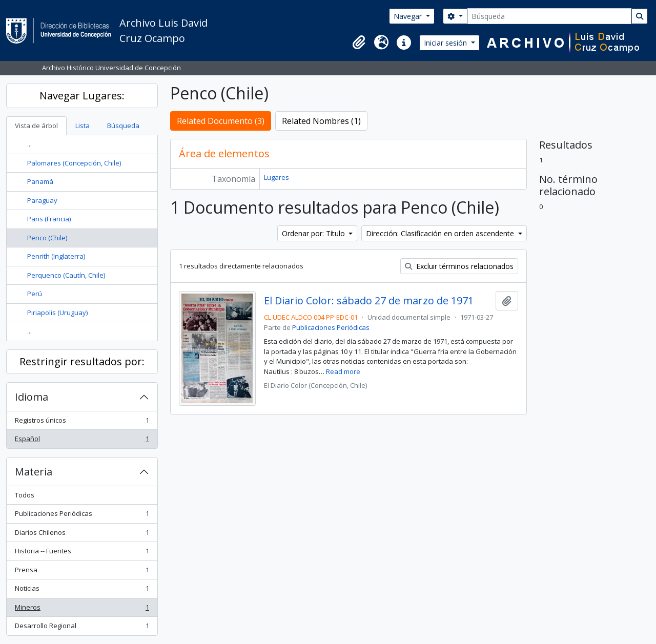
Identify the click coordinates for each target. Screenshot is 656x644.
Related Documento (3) (221, 121)
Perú (35, 294)
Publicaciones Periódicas (82, 516)
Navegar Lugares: (82, 96)
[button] (359, 43)
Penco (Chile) (47, 238)
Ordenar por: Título (314, 233)
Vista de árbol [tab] (36, 126)
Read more (343, 371)
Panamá (40, 181)
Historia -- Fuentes (82, 553)
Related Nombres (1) (321, 121)
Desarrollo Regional (82, 628)
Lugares (276, 177)
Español (82, 441)
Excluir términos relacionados (459, 266)
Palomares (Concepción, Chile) (74, 163)
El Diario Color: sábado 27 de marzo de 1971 (369, 301)
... (29, 144)
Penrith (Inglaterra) (56, 256)
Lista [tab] (83, 126)
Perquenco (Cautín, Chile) (66, 275)
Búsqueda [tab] (123, 126)
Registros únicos (82, 422)
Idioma (32, 397)
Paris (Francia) (49, 219)
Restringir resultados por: (82, 361)
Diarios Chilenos (82, 535)
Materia (34, 472)
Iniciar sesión (446, 43)
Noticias (82, 590)
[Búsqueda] (549, 16)
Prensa (82, 572)
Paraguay (42, 200)
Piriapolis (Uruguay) (57, 313)
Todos (25, 495)
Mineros (82, 609)
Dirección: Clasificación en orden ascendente (441, 233)
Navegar (409, 16)
